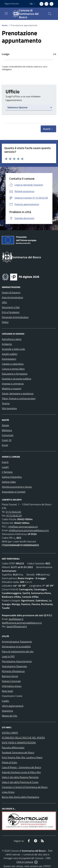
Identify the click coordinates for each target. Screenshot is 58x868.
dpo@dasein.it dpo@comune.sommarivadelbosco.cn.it (22, 621)
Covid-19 (7, 440)
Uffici (4, 302)
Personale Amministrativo (15, 317)
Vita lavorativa (9, 408)
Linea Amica (8, 792)
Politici (5, 322)
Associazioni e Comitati (14, 492)
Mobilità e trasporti (12, 389)
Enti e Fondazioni (11, 312)
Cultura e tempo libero (13, 369)
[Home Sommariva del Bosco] (28, 14)
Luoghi (5, 467)
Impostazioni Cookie (12, 696)
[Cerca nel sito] (50, 14)
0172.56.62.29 (14, 515)
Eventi (5, 462)
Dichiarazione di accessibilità (16, 646)
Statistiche (7, 711)
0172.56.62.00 (13, 512)
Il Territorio (7, 472)
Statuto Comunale (11, 681)
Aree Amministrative (12, 297)
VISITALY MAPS (10, 733)
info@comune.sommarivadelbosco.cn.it (29, 530)
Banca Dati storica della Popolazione (20, 797)
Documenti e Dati (11, 307)
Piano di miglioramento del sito (18, 651)
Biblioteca (7, 430)
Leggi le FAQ (8, 656)
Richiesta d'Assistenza (13, 671)
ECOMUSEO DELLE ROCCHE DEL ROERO (23, 738)
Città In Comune (25, 862)
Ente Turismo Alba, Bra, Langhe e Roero (22, 757)
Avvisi (5, 445)
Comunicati (8, 435)
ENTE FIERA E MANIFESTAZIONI (19, 743)
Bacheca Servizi (10, 676)
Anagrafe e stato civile (13, 349)
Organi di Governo (11, 292)
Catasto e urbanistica (13, 364)
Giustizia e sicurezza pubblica (16, 379)
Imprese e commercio (13, 384)
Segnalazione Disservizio (14, 666)
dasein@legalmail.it (17, 626)
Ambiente (7, 344)
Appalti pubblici (10, 354)
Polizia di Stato (9, 762)
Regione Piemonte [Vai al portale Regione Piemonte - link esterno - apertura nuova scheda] (12, 4)
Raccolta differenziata (13, 748)
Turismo (6, 403)
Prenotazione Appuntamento (17, 661)
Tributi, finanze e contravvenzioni (19, 398)
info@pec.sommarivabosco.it (23, 527)
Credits (5, 701)
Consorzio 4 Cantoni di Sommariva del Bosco (25, 787)
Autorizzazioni (9, 359)
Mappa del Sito (10, 716)
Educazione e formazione (15, 374)
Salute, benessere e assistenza (18, 393)
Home (5, 25)
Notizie (5, 425)
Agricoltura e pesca (12, 339)
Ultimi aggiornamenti (13, 706)
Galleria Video (9, 482)
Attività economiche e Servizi (17, 487)
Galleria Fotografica (12, 477)
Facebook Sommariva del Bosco (18, 752)
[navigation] (6, 13)
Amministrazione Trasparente (17, 642)
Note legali (7, 691)
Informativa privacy (12, 686)
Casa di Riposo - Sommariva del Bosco (21, 767)
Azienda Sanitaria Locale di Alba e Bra (21, 772)
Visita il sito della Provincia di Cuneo (20, 782)
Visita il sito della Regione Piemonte (20, 777)
